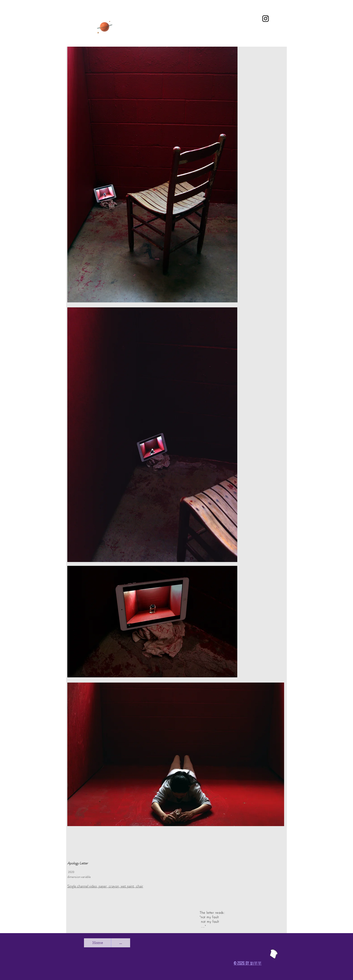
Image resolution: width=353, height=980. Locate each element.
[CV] (105, 27)
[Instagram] (266, 19)
